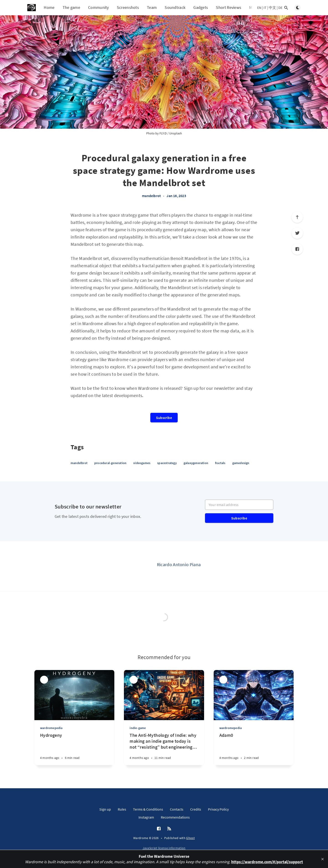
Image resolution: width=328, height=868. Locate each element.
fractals (220, 463)
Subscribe (164, 418)
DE (280, 8)
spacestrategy (167, 463)
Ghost (190, 838)
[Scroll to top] (297, 217)
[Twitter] (297, 233)
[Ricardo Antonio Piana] (139, 566)
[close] (323, 859)
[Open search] (286, 8)
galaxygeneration (196, 463)
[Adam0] (254, 749)
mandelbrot (151, 196)
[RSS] (169, 829)
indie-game (138, 728)
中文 (272, 8)
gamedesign (241, 463)
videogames (142, 463)
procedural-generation (110, 463)
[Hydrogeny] (74, 749)
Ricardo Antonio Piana (179, 564)
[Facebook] (297, 249)
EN (259, 8)
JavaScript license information (164, 848)
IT (265, 8)
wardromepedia (51, 728)
